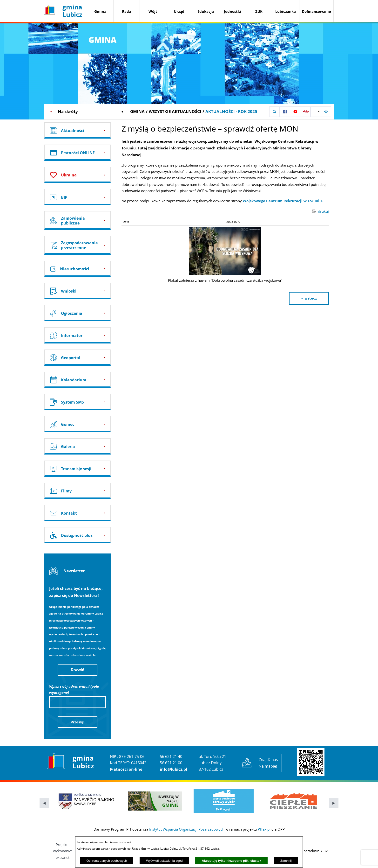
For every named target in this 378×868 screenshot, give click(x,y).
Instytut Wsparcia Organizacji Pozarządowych (187, 829)
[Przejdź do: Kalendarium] (78, 380)
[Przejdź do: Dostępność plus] (78, 535)
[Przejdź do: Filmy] (78, 491)
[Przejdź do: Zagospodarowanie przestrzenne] (78, 245)
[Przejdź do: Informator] (78, 335)
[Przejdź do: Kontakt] (78, 513)
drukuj (323, 211)
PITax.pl (264, 829)
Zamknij (286, 861)
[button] (274, 112)
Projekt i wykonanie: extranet (63, 851)
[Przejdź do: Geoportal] (78, 358)
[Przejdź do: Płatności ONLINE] (78, 153)
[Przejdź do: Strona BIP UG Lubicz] (305, 112)
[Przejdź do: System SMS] (78, 402)
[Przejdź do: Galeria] (78, 446)
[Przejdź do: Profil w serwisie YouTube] (295, 112)
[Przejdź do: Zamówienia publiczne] (78, 220)
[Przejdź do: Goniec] (78, 424)
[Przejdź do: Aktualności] (78, 130)
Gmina (137, 111)
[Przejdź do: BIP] (78, 197)
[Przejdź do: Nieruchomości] (78, 269)
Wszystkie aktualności (175, 111)
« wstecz (309, 298)
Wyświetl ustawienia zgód (164, 861)
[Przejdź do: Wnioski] (78, 291)
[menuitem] (100, 12)
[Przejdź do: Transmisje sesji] (78, 469)
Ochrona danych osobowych (107, 861)
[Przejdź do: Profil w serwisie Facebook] (285, 112)
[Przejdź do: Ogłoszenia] (78, 313)
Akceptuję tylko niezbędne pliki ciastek (232, 861)
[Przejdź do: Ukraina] (78, 175)
